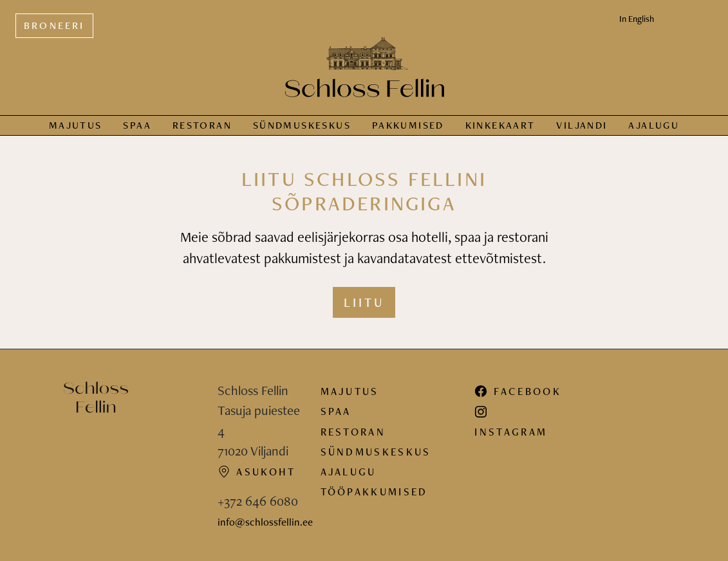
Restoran (202, 125)
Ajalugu (654, 125)
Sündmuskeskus (376, 452)
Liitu (364, 302)
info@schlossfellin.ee (265, 522)
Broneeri (54, 25)
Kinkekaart (500, 125)
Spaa (137, 125)
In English (637, 19)
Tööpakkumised (374, 492)
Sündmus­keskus (302, 125)
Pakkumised (408, 125)
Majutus (76, 125)
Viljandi (582, 125)
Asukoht (257, 472)
